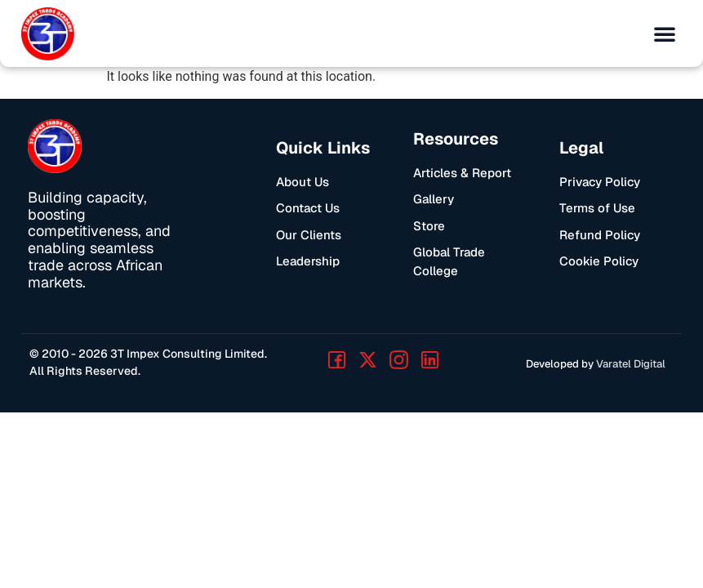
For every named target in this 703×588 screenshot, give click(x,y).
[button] (665, 33)
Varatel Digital (631, 364)
